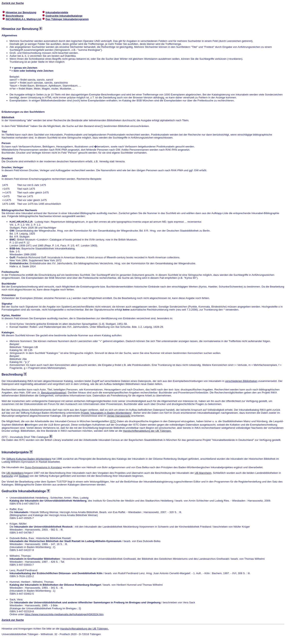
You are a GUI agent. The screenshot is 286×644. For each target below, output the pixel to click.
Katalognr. (8, 332)
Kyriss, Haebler (11, 315)
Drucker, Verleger (13, 167)
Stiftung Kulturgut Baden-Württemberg (29, 459)
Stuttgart (24, 476)
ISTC (113, 421)
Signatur (7, 304)
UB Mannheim (203, 473)
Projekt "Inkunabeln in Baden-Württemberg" (106, 413)
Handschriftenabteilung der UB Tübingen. (147, 431)
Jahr (4, 176)
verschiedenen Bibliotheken (241, 381)
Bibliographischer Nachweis (19, 210)
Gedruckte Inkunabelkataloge (24, 491)
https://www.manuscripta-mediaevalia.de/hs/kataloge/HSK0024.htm (64, 614)
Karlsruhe (7, 476)
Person (6, 143)
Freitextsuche (10, 272)
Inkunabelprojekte (15, 452)
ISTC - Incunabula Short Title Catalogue (25, 437)
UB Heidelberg (15, 473)
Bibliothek (8, 117)
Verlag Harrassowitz (119, 416)
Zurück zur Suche (13, 3)
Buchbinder (9, 284)
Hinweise (8, 29)
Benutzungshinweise (53, 393)
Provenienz (9, 295)
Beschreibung (12, 374)
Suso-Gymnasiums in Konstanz (43, 467)
